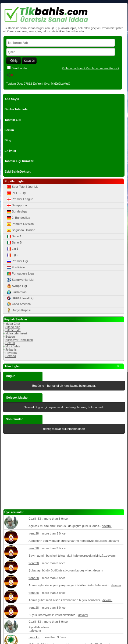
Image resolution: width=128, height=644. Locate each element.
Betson (10, 337)
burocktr (34, 637)
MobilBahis (13, 346)
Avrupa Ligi (16, 286)
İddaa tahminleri (16, 333)
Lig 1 (12, 249)
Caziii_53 (35, 519)
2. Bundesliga (18, 218)
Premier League (20, 199)
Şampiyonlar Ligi (20, 280)
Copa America (18, 304)
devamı (107, 526)
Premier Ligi (17, 261)
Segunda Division (21, 230)
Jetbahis (11, 350)
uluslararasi (17, 292)
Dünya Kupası (18, 310)
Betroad (11, 356)
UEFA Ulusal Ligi (20, 298)
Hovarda (11, 353)
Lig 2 (12, 255)
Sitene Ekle (13, 330)
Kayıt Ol (29, 61)
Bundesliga (16, 212)
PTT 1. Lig (16, 193)
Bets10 (10, 343)
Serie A (14, 237)
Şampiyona (16, 205)
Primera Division (20, 224)
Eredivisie (15, 268)
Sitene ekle (13, 327)
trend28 (34, 533)
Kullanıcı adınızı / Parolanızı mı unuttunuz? (90, 68)
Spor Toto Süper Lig (22, 187)
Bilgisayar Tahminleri (19, 340)
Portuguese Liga (20, 274)
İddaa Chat (13, 324)
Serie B (14, 243)
